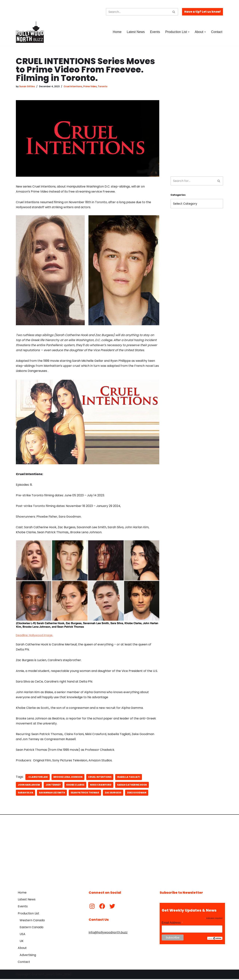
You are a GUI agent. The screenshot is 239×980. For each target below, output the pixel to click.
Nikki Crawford (101, 786)
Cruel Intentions (73, 86)
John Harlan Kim (29, 786)
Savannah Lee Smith (52, 794)
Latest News (136, 32)
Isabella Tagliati (129, 778)
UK (22, 942)
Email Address (173, 924)
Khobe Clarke (75, 786)
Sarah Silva (25, 794)
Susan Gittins (27, 86)
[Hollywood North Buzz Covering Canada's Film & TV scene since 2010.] (30, 32)
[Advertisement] (197, 113)
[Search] (138, 12)
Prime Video (90, 86)
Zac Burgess (113, 794)
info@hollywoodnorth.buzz (108, 933)
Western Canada (32, 921)
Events (155, 32)
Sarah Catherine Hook (132, 786)
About (22, 949)
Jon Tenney (53, 786)
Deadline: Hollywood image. (34, 636)
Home (117, 32)
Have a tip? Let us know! (202, 12)
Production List (28, 914)
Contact (217, 32)
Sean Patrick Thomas (85, 794)
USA (22, 935)
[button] (189, 32)
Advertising (28, 956)
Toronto (103, 86)
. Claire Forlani (38, 778)
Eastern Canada (31, 928)
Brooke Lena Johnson (68, 778)
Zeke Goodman (137, 794)
